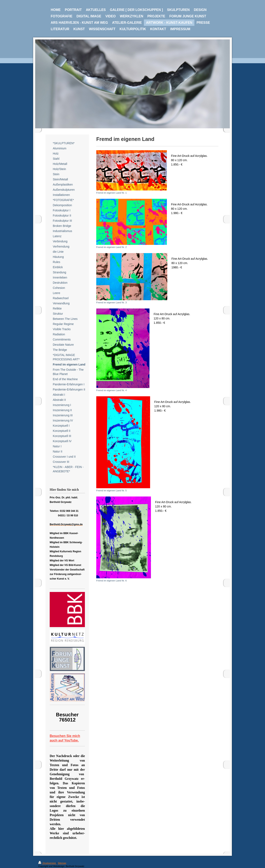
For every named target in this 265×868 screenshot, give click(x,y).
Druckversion (47, 863)
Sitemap (62, 863)
